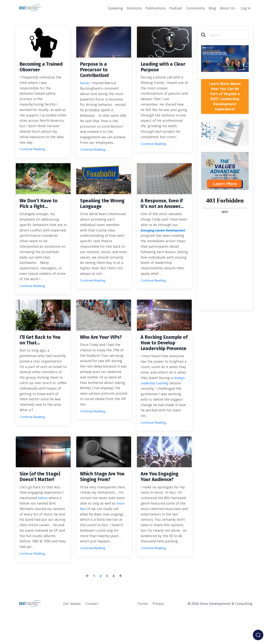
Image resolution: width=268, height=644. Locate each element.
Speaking (115, 8)
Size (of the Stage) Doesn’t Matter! (43, 507)
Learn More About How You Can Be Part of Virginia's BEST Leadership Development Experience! (225, 96)
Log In (246, 8)
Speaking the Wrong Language (102, 208)
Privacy (158, 635)
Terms (143, 635)
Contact (92, 635)
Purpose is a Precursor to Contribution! (97, 71)
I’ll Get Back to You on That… (38, 353)
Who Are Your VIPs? (97, 353)
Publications (156, 8)
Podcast (176, 8)
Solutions (134, 8)
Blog (212, 8)
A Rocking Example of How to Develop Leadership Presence (161, 363)
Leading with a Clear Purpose (160, 68)
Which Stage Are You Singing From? (104, 507)
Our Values (72, 635)
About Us (227, 8)
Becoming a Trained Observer (42, 68)
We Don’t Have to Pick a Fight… (42, 208)
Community (196, 8)
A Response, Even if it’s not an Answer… (163, 211)
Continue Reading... (33, 151)
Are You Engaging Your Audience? (163, 507)
